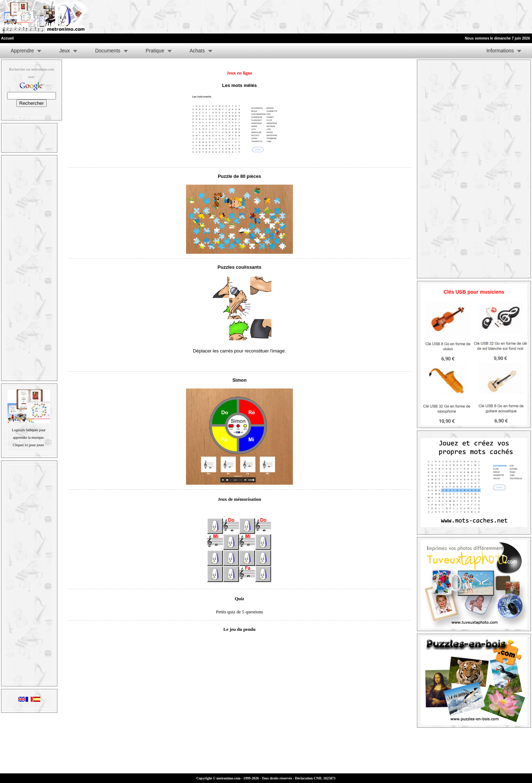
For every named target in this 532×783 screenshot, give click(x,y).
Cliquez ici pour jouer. (29, 445)
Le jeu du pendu (240, 629)
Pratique (155, 51)
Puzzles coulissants (240, 267)
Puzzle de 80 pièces (239, 176)
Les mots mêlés (239, 85)
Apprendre (22, 51)
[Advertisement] (445, 17)
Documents (108, 51)
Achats (197, 51)
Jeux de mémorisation (239, 499)
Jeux (64, 51)
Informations (500, 51)
